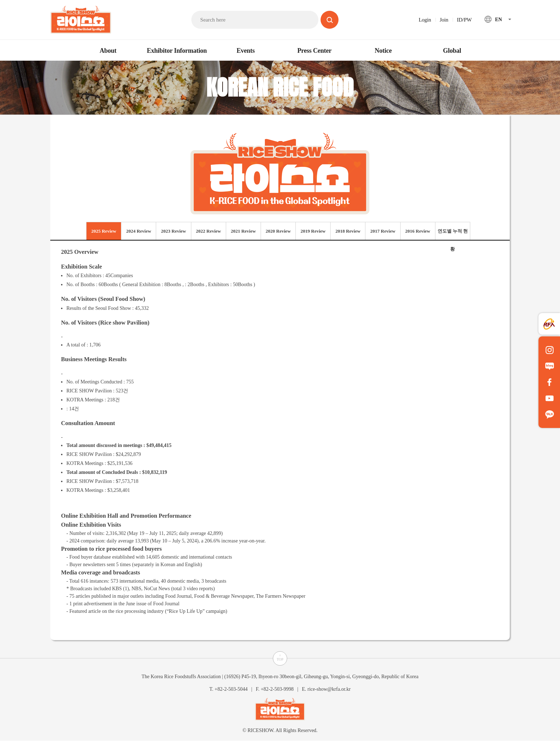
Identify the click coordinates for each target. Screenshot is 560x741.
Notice (383, 51)
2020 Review (278, 231)
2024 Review (139, 231)
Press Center (314, 51)
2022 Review (209, 231)
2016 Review (418, 231)
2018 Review (348, 231)
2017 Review (383, 231)
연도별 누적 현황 (453, 234)
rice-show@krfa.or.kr (329, 689)
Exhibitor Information (177, 51)
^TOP (280, 658)
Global (452, 51)
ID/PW (464, 20)
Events (246, 51)
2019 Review (313, 231)
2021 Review (243, 231)
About (108, 51)
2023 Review (174, 231)
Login (425, 20)
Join (444, 20)
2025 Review (104, 231)
